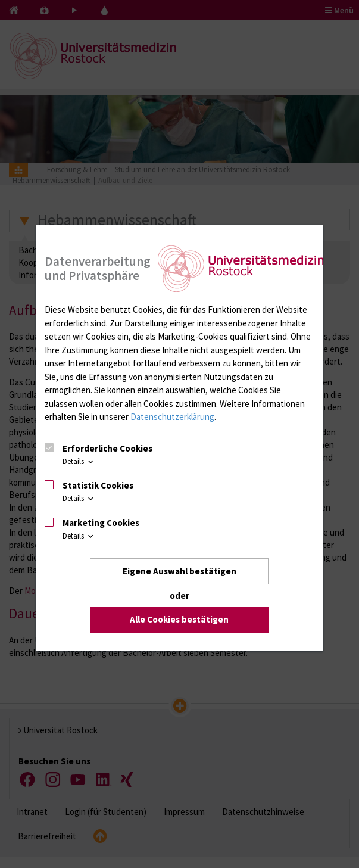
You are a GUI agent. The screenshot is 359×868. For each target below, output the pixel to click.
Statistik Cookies (98, 485)
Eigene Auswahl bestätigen (179, 571)
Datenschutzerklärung (172, 417)
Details (79, 461)
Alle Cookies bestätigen (179, 620)
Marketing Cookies (101, 523)
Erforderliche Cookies (107, 448)
